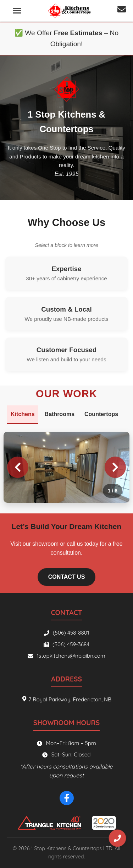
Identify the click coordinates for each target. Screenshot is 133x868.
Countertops (101, 414)
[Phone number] (117, 838)
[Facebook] (67, 798)
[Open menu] (17, 11)
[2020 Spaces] (104, 823)
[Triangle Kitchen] (49, 823)
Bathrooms (60, 414)
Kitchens (23, 414)
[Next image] (115, 467)
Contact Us (67, 577)
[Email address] (122, 11)
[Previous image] (18, 467)
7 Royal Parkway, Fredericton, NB (66, 699)
